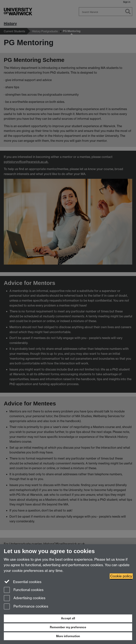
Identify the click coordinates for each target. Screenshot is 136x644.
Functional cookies (24, 590)
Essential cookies (23, 582)
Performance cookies (26, 607)
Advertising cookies (25, 598)
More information (68, 636)
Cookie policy (121, 576)
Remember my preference (68, 627)
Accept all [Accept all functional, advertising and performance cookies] (68, 618)
